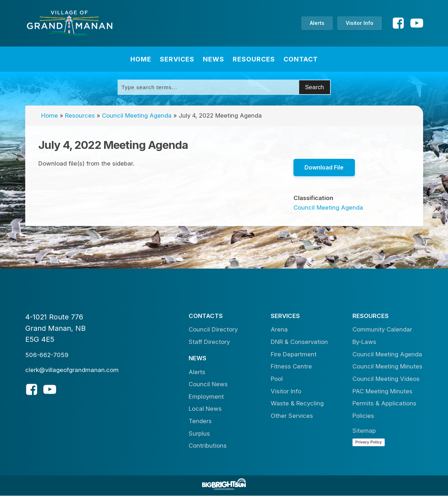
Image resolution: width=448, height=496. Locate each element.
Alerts (317, 23)
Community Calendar (382, 330)
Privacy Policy (369, 442)
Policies (363, 416)
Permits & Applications (384, 404)
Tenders (200, 421)
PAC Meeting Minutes (382, 391)
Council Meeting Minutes (387, 367)
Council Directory (213, 330)
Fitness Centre (291, 367)
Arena (279, 330)
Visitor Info (360, 23)
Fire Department (294, 354)
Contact (301, 59)
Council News (208, 384)
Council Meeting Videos (386, 379)
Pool (277, 379)
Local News (205, 409)
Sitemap (364, 431)
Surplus (199, 433)
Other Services (292, 416)
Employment (206, 397)
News (214, 59)
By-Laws (364, 342)
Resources (254, 59)
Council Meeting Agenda (137, 115)
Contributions (208, 446)
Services (177, 59)
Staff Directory (209, 342)
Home (141, 59)
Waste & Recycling (297, 404)
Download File (324, 167)
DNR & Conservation (299, 342)
